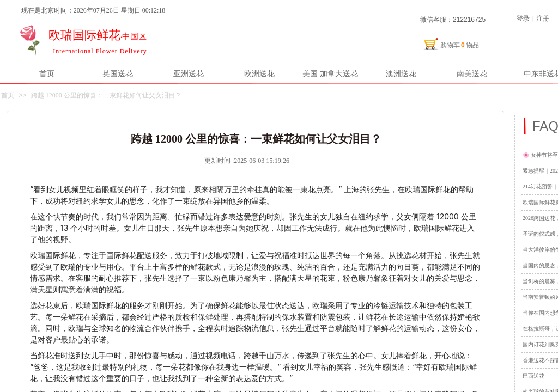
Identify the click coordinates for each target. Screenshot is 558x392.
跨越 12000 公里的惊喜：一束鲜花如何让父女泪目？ (106, 95)
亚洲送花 (189, 73)
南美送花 (472, 73)
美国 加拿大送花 (330, 73)
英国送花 (118, 73)
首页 (47, 73)
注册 (543, 19)
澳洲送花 (401, 73)
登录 (523, 19)
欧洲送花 (259, 73)
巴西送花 (533, 376)
